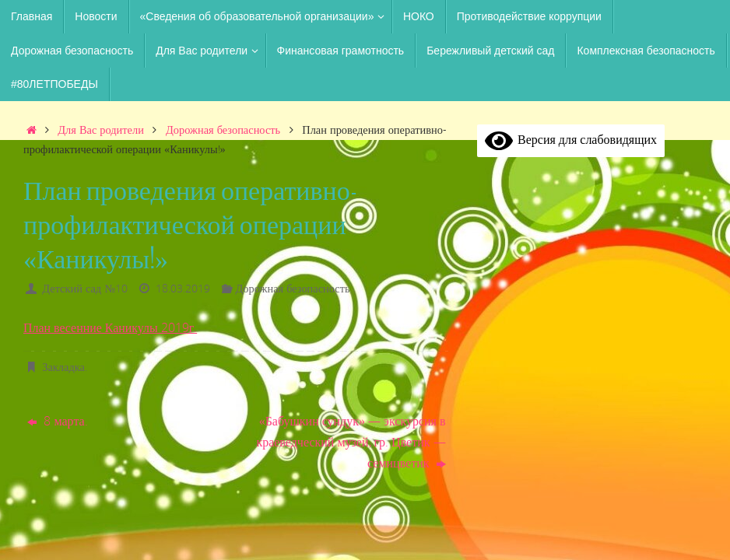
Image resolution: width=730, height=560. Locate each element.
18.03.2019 (183, 288)
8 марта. (57, 421)
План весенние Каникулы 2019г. (111, 327)
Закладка (63, 367)
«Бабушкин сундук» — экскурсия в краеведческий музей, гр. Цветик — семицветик (351, 442)
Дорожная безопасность (223, 129)
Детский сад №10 (85, 288)
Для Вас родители (101, 129)
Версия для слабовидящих (571, 139)
